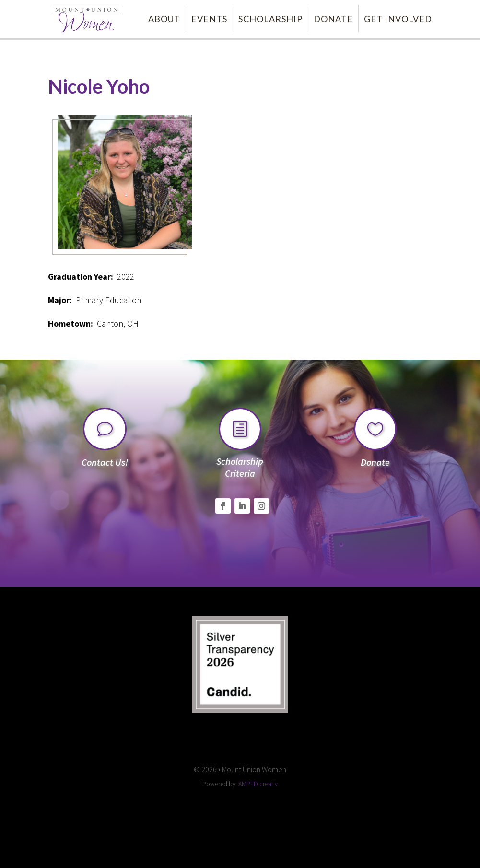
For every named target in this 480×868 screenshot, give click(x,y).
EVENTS (209, 19)
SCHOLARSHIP (270, 19)
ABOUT (164, 19)
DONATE (333, 19)
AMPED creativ (258, 784)
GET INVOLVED (398, 19)
